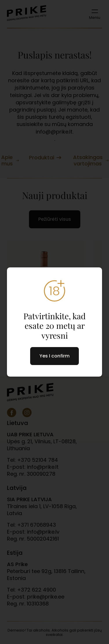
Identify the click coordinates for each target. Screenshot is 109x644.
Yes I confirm (54, 356)
